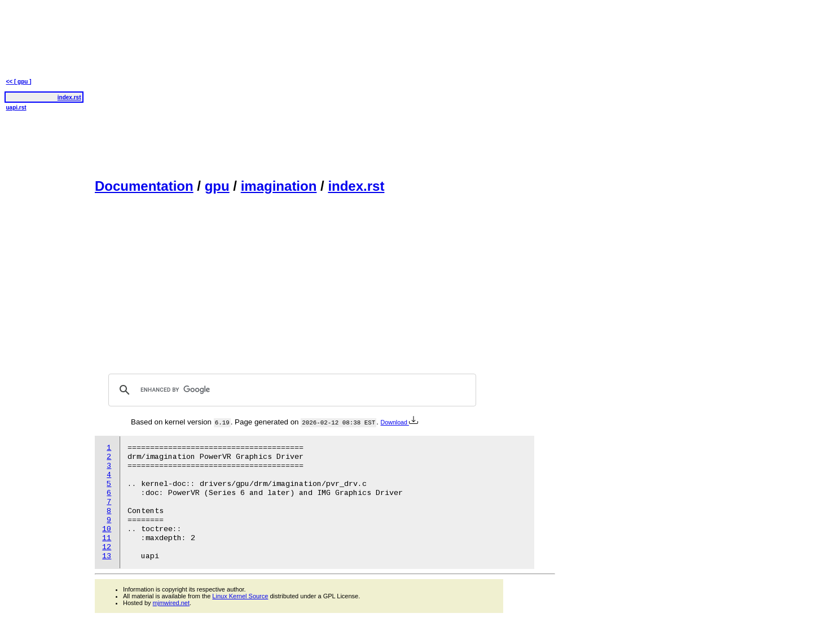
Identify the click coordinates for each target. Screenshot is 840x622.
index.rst (356, 186)
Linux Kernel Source (240, 596)
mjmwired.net (171, 603)
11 (107, 538)
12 (107, 547)
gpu (217, 186)
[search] (291, 390)
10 (107, 529)
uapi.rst (16, 108)
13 (107, 556)
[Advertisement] (325, 88)
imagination (279, 186)
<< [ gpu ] (19, 82)
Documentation (144, 186)
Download (399, 422)
